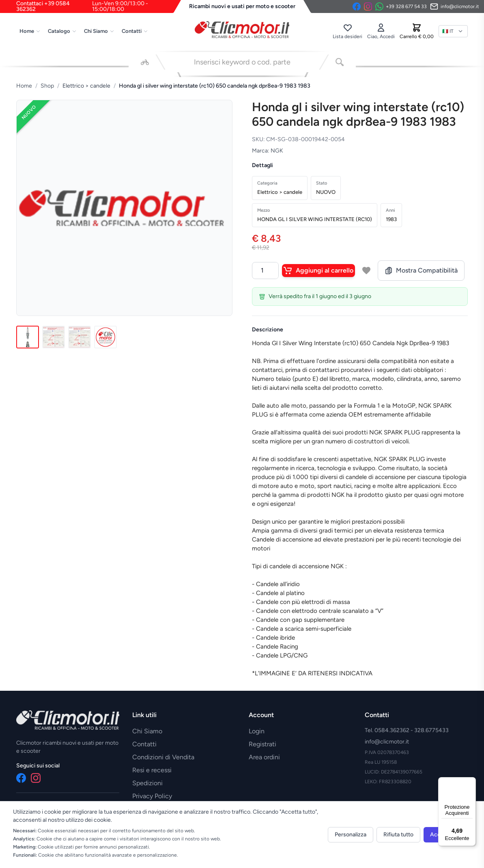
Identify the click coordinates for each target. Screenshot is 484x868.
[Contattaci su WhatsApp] (401, 6)
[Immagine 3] (80, 337)
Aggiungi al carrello (318, 271)
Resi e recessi (152, 770)
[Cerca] (340, 62)
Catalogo (62, 31)
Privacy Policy (152, 796)
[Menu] (471, 782)
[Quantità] (265, 271)
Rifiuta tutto (398, 835)
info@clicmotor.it (387, 742)
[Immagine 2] (54, 337)
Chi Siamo (99, 31)
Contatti (135, 31)
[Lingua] (453, 31)
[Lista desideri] (347, 31)
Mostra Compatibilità (421, 271)
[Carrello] (417, 31)
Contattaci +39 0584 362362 (99, 6)
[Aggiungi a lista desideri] (366, 271)
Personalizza (351, 835)
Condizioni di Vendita (163, 757)
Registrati (262, 744)
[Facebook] (357, 6)
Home (30, 31)
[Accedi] (381, 31)
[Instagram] (368, 6)
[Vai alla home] (242, 30)
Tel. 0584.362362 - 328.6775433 (407, 730)
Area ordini (264, 757)
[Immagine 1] (28, 337)
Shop (47, 86)
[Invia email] (455, 6)
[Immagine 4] (105, 337)
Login (257, 731)
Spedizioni (147, 783)
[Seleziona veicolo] (145, 62)
